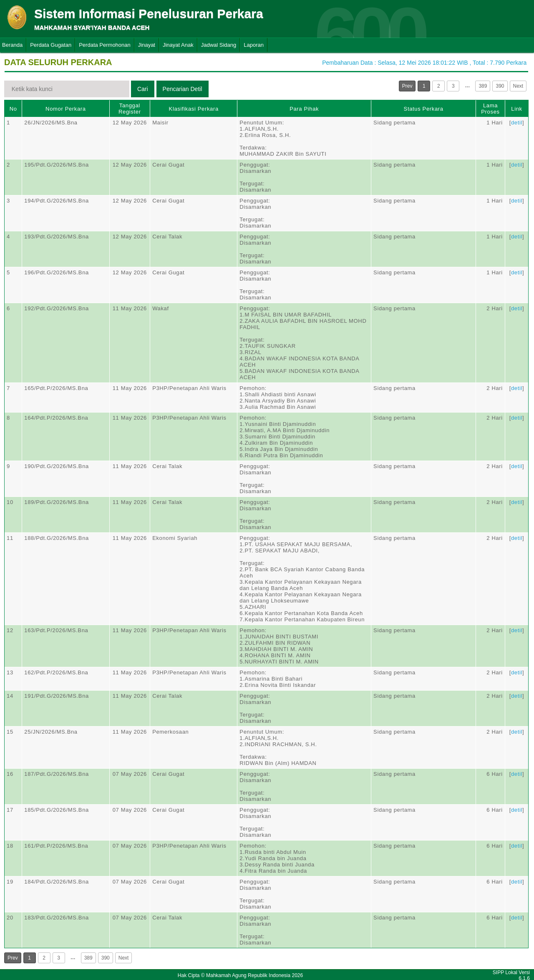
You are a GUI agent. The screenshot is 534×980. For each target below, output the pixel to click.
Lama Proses (490, 109)
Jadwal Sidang (219, 45)
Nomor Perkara (66, 109)
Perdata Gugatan (51, 45)
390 (500, 86)
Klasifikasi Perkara (194, 109)
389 (483, 86)
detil (517, 123)
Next (518, 86)
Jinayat (147, 45)
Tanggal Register (130, 109)
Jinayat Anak (178, 45)
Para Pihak (304, 109)
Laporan (254, 45)
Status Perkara (424, 109)
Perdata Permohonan (105, 45)
